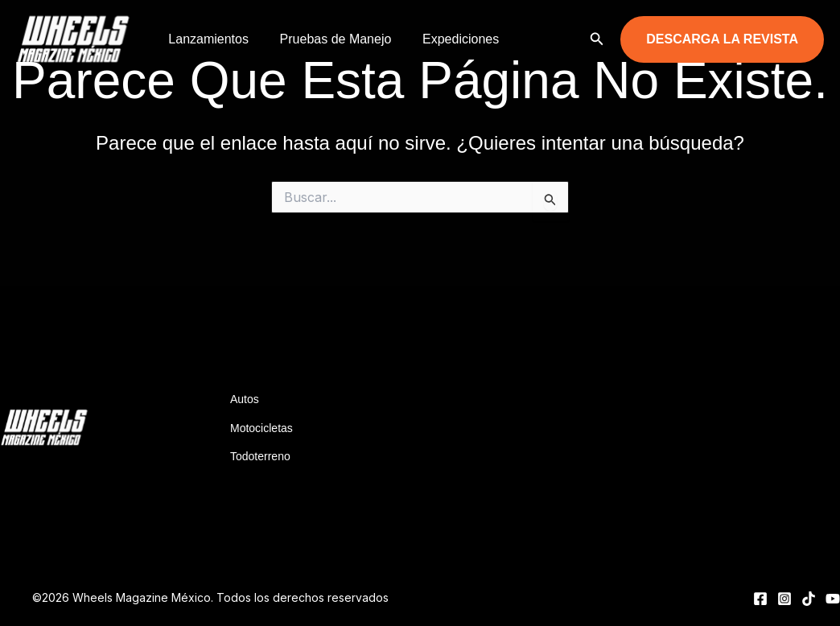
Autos (245, 399)
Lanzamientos (206, 39)
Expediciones (447, 39)
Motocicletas (261, 428)
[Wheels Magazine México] (76, 38)
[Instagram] (784, 599)
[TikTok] (809, 599)
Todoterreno (260, 456)
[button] (597, 39)
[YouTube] (833, 599)
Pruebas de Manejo (328, 39)
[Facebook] (760, 599)
